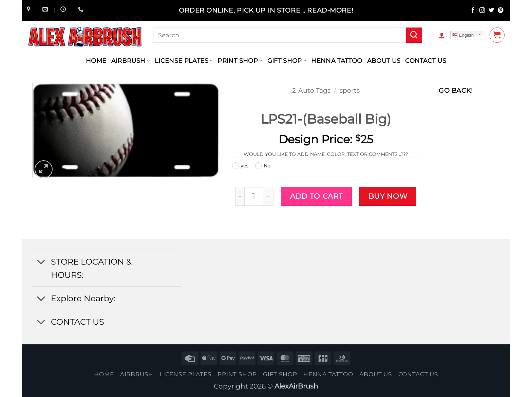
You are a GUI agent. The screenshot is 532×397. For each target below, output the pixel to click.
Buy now (388, 196)
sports (350, 91)
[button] (442, 35)
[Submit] (414, 35)
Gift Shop (287, 61)
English (463, 35)
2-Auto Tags (311, 91)
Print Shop (240, 61)
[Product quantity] (254, 196)
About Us (384, 61)
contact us (426, 61)
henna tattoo (337, 61)
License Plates (184, 61)
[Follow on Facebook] (473, 11)
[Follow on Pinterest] (501, 11)
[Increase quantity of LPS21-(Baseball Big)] (269, 196)
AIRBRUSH (131, 61)
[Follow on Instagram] (482, 11)
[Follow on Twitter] (491, 11)
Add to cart (316, 196)
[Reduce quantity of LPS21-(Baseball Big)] (240, 196)
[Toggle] (41, 262)
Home (96, 61)
